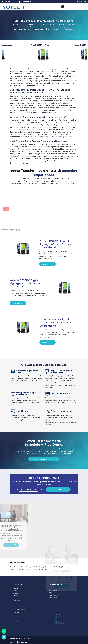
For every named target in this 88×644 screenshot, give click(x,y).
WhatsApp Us (25, 2)
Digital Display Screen (62, 567)
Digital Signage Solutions (43, 567)
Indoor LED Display (17, 569)
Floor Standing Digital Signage (21, 567)
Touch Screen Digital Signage (37, 569)
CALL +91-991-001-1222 (60, 490)
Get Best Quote (30, 490)
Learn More (47, 265)
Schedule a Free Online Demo (44, 460)
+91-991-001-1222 (10, 2)
